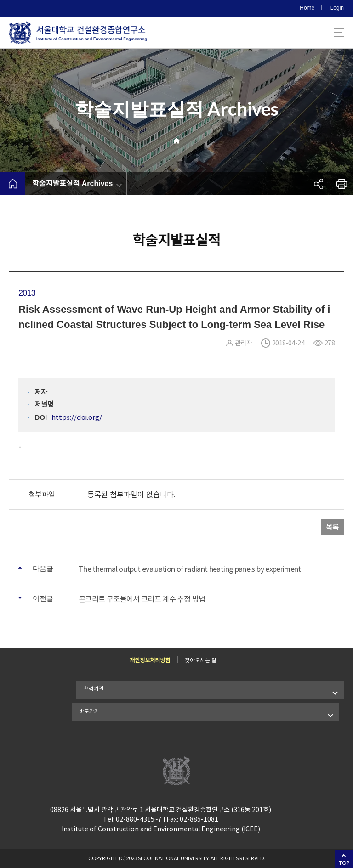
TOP (344, 863)
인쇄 (342, 184)
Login (337, 8)
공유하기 (319, 184)
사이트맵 (339, 33)
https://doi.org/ (77, 417)
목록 (332, 527)
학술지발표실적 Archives (72, 183)
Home (307, 8)
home (13, 184)
